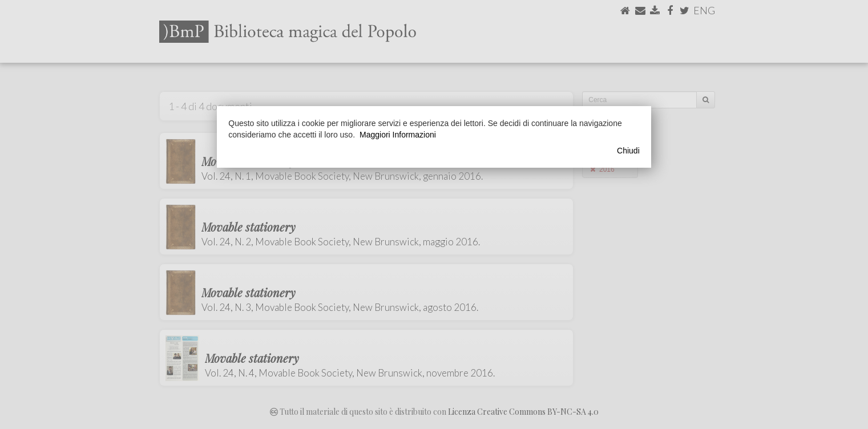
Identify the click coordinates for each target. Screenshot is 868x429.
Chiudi (628, 151)
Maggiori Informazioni (398, 135)
